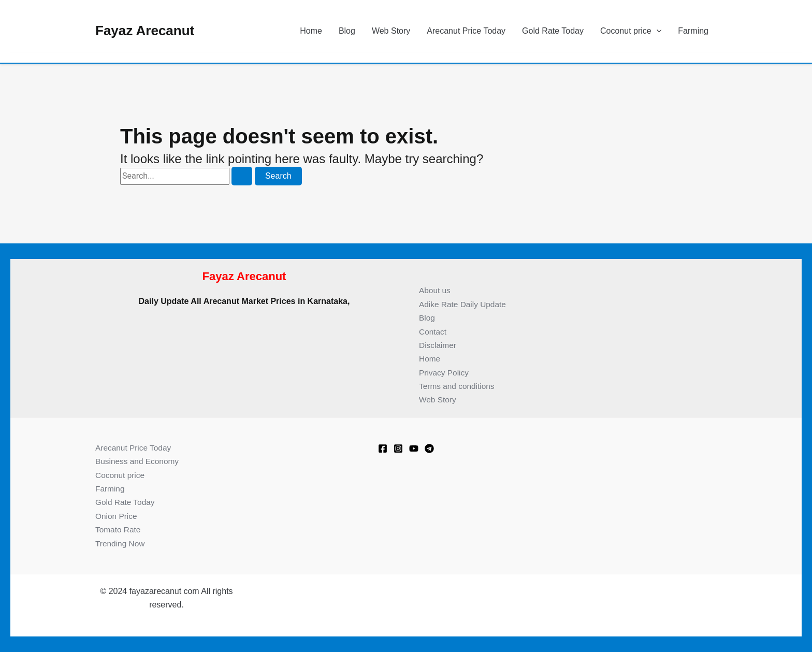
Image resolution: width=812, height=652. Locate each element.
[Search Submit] (242, 176)
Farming (693, 31)
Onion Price (117, 516)
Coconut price (121, 475)
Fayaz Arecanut (145, 31)
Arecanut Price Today (466, 31)
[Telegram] (429, 448)
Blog (347, 31)
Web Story (391, 31)
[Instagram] (398, 448)
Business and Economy (139, 461)
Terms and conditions (458, 386)
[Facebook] (383, 448)
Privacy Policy (445, 373)
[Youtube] (414, 448)
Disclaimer (438, 345)
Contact (433, 332)
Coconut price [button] (631, 31)
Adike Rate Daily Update (464, 304)
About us (435, 290)
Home (311, 31)
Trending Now (121, 544)
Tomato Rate (119, 530)
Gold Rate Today (553, 31)
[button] (657, 31)
